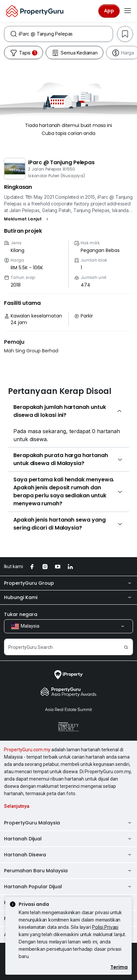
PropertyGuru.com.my (27, 750)
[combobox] (66, 34)
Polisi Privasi (105, 927)
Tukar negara (21, 614)
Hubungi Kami (68, 597)
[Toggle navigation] (128, 11)
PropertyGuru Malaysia (68, 823)
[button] (27, 219)
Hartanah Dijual (68, 839)
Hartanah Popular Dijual (68, 887)
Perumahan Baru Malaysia (68, 871)
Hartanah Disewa (68, 855)
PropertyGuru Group (68, 583)
